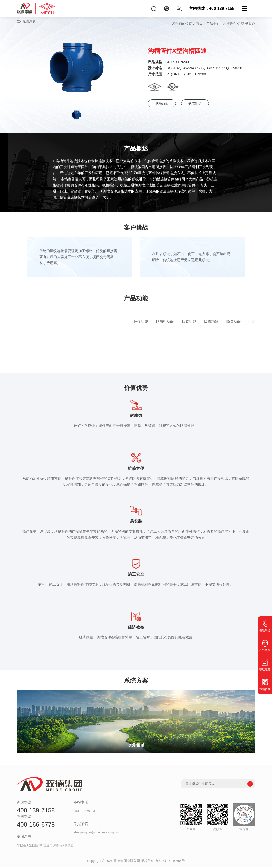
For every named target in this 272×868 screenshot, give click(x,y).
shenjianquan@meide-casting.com (97, 834)
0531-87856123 (84, 812)
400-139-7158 (36, 812)
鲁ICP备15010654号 (170, 862)
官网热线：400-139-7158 (212, 8)
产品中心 (213, 23)
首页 (199, 23)
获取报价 (203, 103)
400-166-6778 (36, 826)
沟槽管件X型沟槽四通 (239, 23)
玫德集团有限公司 (127, 862)
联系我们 (164, 103)
